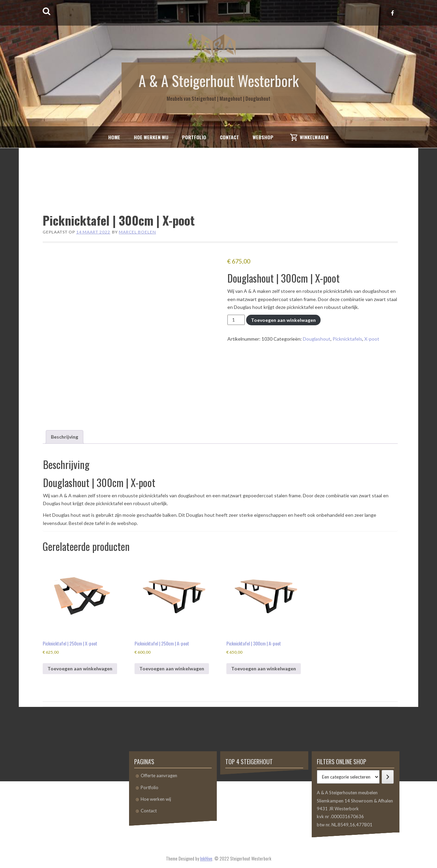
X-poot (372, 339)
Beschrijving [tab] (65, 437)
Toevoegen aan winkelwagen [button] (80, 668)
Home (114, 137)
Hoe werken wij (151, 137)
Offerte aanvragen (159, 775)
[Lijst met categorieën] (348, 777)
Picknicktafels (347, 339)
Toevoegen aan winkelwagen (283, 320)
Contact (229, 137)
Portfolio (194, 137)
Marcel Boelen (137, 232)
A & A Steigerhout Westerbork (219, 80)
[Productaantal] (236, 320)
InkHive (206, 858)
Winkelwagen (314, 137)
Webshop (263, 137)
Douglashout (317, 339)
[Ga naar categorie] (388, 777)
